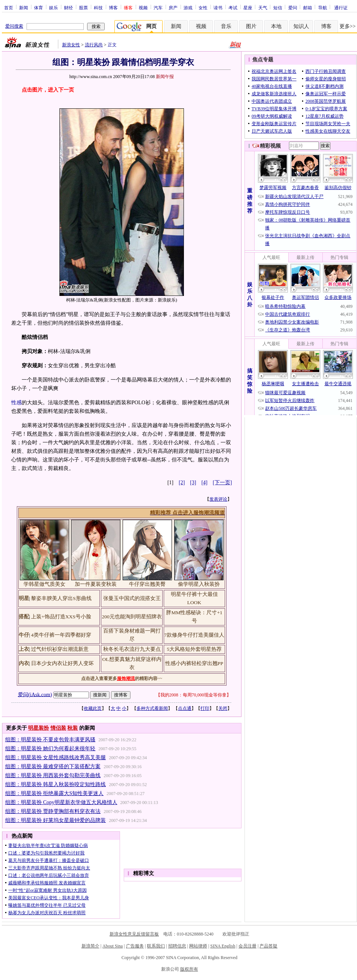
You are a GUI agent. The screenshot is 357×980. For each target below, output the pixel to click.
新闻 (24, 7)
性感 (16, 403)
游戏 (188, 7)
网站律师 (198, 946)
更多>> (348, 26)
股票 (83, 7)
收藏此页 (93, 708)
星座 (248, 7)
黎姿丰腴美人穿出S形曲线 (61, 598)
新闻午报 (165, 77)
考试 (233, 7)
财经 (68, 7)
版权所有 (189, 969)
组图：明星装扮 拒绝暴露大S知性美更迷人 (54, 793)
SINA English (223, 946)
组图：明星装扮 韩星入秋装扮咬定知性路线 (56, 784)
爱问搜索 (14, 26)
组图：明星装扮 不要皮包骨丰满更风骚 (50, 740)
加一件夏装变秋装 (96, 584)
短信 (278, 7)
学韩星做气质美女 (44, 584)
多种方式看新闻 (152, 708)
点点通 (185, 708)
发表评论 (218, 499)
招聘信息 (177, 946)
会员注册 (247, 946)
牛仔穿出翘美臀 (147, 584)
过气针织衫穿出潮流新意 (60, 649)
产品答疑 (268, 946)
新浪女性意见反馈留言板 (134, 934)
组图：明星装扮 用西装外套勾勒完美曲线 (53, 775)
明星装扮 (39, 728)
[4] (204, 483)
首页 (9, 7)
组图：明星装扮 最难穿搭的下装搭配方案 (53, 766)
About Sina (113, 946)
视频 (143, 7)
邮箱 (308, 7)
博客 (113, 7)
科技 (98, 7)
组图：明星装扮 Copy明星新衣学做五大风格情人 (61, 802)
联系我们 (156, 946)
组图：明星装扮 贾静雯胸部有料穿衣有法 (53, 811)
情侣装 (58, 728)
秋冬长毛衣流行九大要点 (132, 649)
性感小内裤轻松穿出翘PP (194, 663)
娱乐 (53, 7)
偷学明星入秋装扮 (199, 584)
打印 (205, 708)
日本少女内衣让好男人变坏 (62, 663)
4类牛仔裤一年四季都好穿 (61, 635)
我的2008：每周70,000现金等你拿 (193, 695)
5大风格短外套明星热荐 (194, 649)
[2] (182, 483)
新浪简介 (90, 946)
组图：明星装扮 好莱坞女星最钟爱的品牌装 (56, 820)
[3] (193, 483)
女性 (203, 7)
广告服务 (135, 946)
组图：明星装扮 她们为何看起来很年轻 (50, 749)
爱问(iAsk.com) (35, 694)
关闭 (223, 708)
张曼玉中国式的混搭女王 (132, 598)
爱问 (293, 7)
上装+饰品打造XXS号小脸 (61, 617)
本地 (276, 26)
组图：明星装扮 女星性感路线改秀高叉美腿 (56, 758)
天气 (263, 7)
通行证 (341, 7)
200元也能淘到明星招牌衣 (132, 617)
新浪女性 (71, 45)
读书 (218, 7)
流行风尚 (94, 45)
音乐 (226, 26)
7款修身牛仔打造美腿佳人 (194, 635)
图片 (251, 26)
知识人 (301, 26)
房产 (173, 7)
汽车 (158, 7)
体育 (39, 7)
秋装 (73, 728)
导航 (323, 7)
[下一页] (222, 483)
